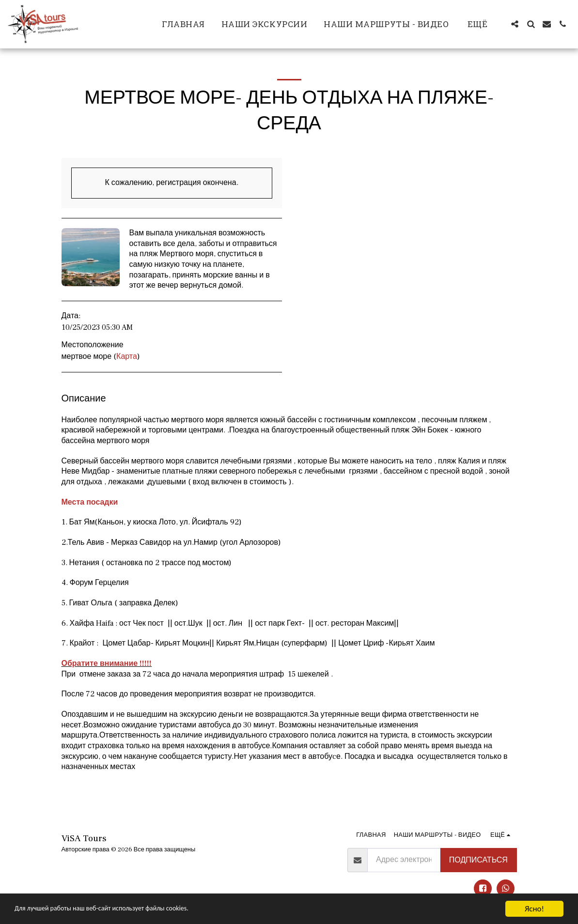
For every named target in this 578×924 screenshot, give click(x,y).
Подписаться (478, 860)
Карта (127, 356)
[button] (515, 24)
